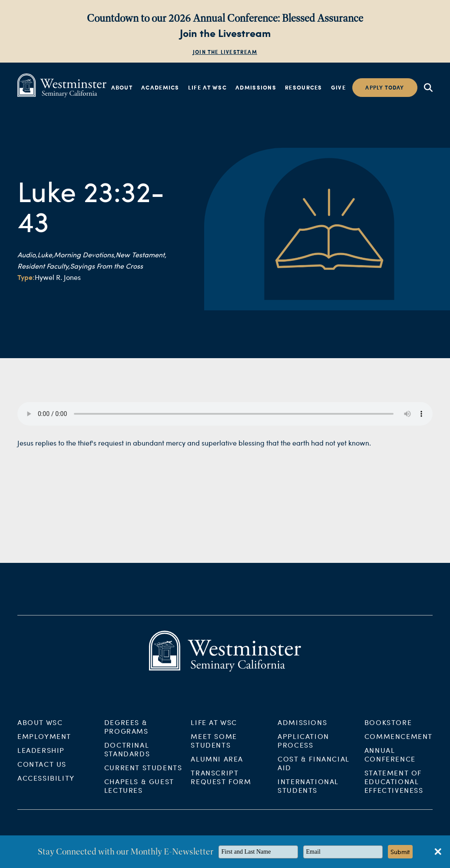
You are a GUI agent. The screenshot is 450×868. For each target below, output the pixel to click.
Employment (44, 741)
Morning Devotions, (85, 254)
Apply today (385, 88)
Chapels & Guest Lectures (139, 791)
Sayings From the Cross (106, 266)
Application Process (303, 746)
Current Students (143, 773)
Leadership (41, 755)
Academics (160, 87)
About (122, 87)
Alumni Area (217, 764)
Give (338, 87)
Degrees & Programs (126, 732)
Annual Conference (390, 760)
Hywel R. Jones (58, 277)
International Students (308, 791)
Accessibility (46, 783)
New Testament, (141, 254)
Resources (304, 87)
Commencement (399, 741)
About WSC (40, 727)
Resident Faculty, (44, 266)
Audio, (27, 254)
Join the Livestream (225, 52)
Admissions (256, 87)
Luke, (46, 254)
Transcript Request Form (221, 782)
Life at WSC (207, 87)
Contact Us (42, 769)
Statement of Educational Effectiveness (394, 787)
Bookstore (388, 727)
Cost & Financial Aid (314, 768)
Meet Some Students (214, 746)
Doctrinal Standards (127, 754)
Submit (400, 852)
